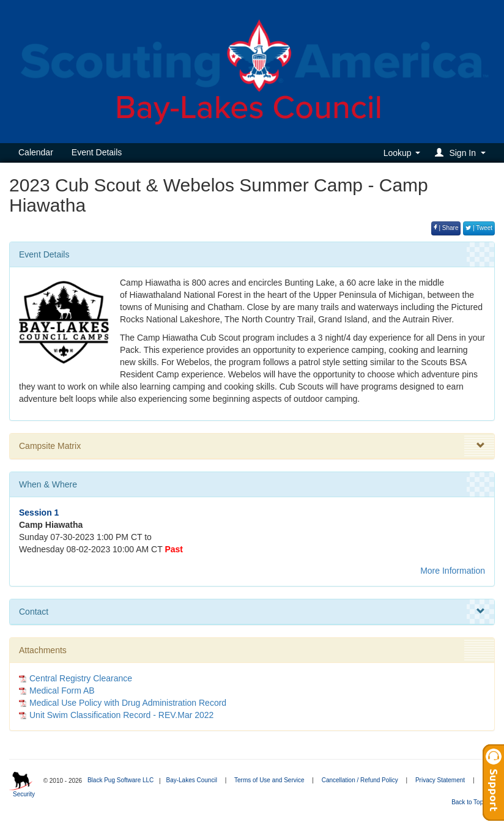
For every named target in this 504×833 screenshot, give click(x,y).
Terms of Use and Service (269, 780)
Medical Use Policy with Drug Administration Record (128, 703)
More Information (453, 571)
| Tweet (479, 228)
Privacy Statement (440, 780)
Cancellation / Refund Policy (360, 780)
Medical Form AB (62, 690)
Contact (252, 612)
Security (24, 794)
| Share (446, 228)
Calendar (36, 152)
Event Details (97, 152)
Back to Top (471, 802)
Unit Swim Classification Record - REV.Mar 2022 (121, 715)
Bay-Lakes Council (191, 780)
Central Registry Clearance (81, 678)
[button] (462, 153)
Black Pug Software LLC (120, 780)
